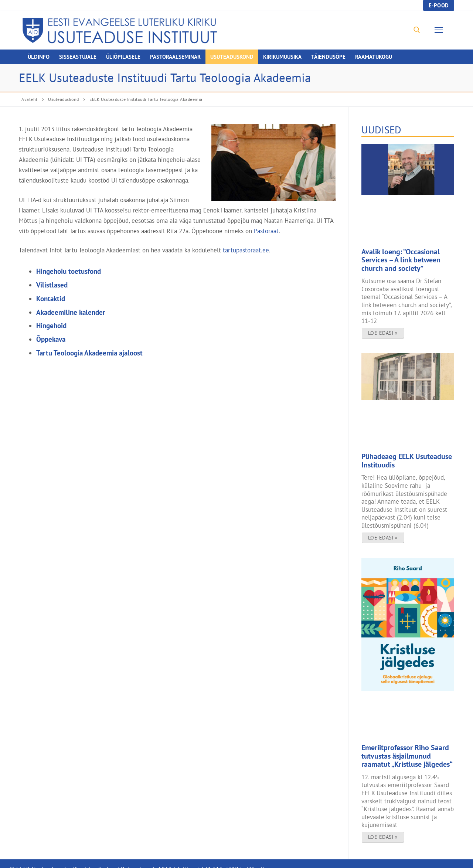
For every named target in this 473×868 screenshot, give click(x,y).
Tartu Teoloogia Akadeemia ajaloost (89, 353)
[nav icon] (440, 30)
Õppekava (51, 339)
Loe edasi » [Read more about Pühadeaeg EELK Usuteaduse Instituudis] (383, 531)
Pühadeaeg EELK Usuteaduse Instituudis (400, 456)
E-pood (439, 5)
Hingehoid (51, 326)
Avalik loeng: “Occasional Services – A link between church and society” (406, 258)
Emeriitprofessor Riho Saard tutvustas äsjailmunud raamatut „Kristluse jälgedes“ (403, 748)
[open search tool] (417, 30)
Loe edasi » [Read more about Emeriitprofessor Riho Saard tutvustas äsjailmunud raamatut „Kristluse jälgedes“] (383, 827)
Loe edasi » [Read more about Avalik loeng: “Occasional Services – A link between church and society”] (383, 329)
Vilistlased (52, 285)
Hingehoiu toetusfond (69, 271)
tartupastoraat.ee (246, 250)
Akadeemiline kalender (71, 312)
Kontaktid (51, 299)
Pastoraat (266, 231)
